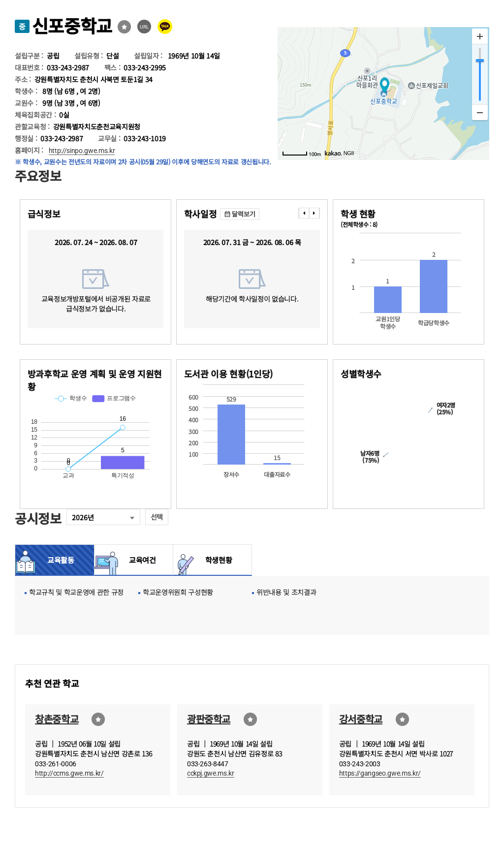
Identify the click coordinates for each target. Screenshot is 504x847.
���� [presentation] (304, 213)
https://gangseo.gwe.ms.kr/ (380, 773)
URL (144, 27)
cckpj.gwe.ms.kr (211, 773)
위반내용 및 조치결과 (286, 592)
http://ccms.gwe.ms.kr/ (69, 773)
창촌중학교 (57, 719)
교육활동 (61, 560)
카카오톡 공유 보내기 (165, 27)
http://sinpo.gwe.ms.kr (82, 151)
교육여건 (140, 560)
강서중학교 (361, 719)
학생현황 (219, 560)
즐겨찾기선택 (124, 27)
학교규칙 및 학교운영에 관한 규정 (76, 592)
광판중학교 (209, 719)
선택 (157, 517)
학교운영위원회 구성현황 (178, 592)
